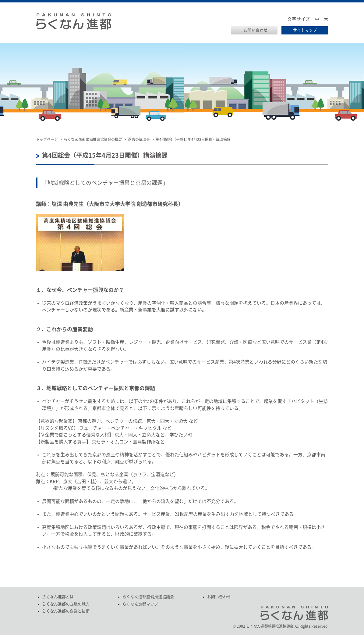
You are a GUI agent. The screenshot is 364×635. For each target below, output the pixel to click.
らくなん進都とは (58, 597)
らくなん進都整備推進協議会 (148, 597)
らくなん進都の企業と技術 (66, 611)
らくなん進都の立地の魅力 (66, 604)
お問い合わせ (256, 30)
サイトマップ (305, 30)
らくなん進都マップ (140, 604)
